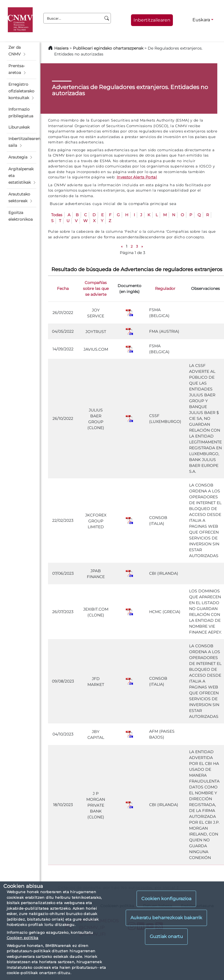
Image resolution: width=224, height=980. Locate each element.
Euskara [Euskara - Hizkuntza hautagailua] (201, 20)
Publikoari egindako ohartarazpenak (108, 48)
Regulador (165, 288)
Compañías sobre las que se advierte (96, 288)
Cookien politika (23, 938)
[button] (22, 51)
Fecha (63, 288)
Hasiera (61, 48)
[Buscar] (107, 18)
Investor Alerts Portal (137, 177)
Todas (57, 215)
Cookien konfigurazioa (166, 899)
